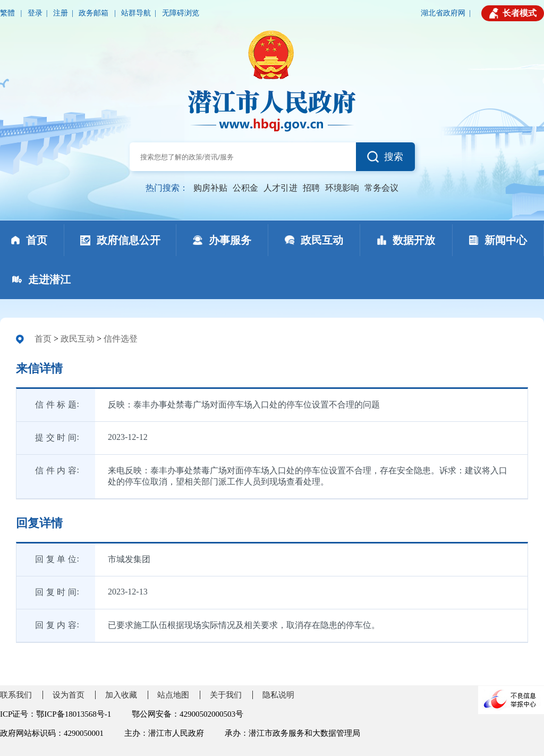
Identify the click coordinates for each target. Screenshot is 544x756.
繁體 (8, 13)
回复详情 (39, 523)
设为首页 (69, 695)
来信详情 (39, 368)
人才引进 (280, 188)
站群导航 (136, 13)
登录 (35, 13)
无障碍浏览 (181, 13)
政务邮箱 (95, 13)
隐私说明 (278, 695)
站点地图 (173, 695)
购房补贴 (210, 188)
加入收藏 (121, 695)
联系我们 (16, 695)
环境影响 (342, 188)
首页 (43, 339)
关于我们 (226, 695)
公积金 (245, 188)
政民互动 (78, 339)
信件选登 (121, 339)
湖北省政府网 (443, 13)
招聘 (311, 188)
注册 (61, 13)
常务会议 (381, 188)
